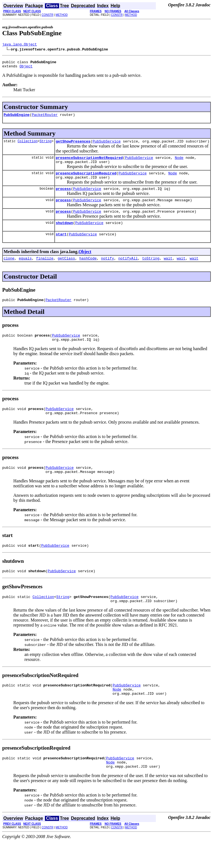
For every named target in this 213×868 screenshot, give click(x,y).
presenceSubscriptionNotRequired (89, 162)
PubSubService (107, 145)
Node (179, 162)
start (61, 246)
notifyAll (128, 271)
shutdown (64, 233)
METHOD (62, 15)
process (63, 197)
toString (151, 271)
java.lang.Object (20, 45)
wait (168, 271)
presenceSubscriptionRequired (86, 180)
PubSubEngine (17, 118)
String (46, 145)
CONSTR (47, 15)
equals (25, 271)
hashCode (88, 271)
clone (9, 271)
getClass (66, 271)
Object (26, 68)
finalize (45, 271)
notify (107, 271)
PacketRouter (45, 118)
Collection (27, 145)
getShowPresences (73, 145)
